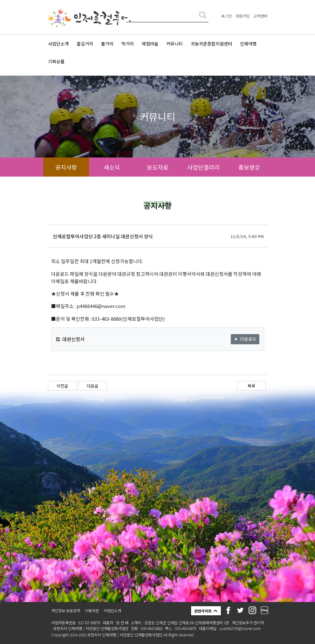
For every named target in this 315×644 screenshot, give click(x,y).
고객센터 (260, 16)
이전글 (62, 386)
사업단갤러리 (203, 167)
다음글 (92, 386)
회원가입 (243, 16)
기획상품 (56, 61)
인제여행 (248, 44)
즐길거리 (85, 44)
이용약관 (92, 610)
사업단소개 (58, 44)
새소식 (112, 167)
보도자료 (158, 167)
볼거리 (107, 44)
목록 (251, 386)
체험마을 (150, 44)
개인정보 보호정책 (66, 610)
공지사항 (66, 167)
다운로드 (245, 339)
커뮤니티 (175, 44)
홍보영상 (249, 167)
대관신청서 (70, 339)
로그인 (226, 16)
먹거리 (128, 44)
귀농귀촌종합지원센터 (211, 44)
